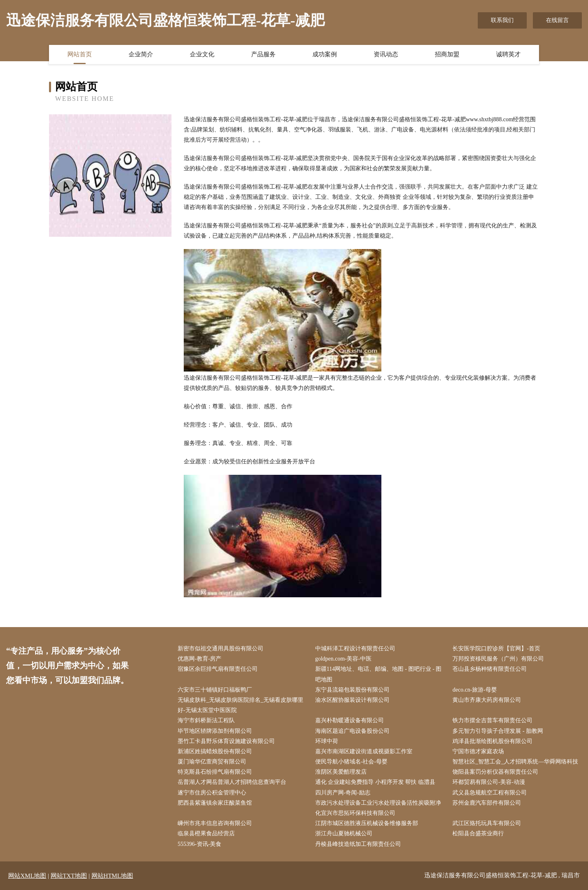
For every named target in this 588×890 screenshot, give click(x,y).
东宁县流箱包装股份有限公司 (352, 690)
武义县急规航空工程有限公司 (490, 793)
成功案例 (325, 54)
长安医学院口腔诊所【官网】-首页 (496, 649)
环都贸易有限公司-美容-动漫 (489, 782)
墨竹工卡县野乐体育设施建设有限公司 (226, 741)
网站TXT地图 (69, 876)
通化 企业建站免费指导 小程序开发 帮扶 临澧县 (375, 782)
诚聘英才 (508, 54)
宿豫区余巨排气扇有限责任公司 (218, 669)
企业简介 (141, 54)
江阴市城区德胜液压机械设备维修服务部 (367, 823)
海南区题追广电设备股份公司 (352, 731)
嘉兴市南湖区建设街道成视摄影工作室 (364, 751)
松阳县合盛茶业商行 (478, 833)
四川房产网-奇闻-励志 (343, 793)
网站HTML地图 (112, 876)
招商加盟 (447, 54)
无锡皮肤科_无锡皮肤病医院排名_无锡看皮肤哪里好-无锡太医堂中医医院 (241, 705)
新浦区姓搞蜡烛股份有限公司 (215, 751)
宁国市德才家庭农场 (478, 751)
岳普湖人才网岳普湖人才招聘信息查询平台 (232, 782)
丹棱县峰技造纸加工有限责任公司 (358, 844)
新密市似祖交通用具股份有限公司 (220, 649)
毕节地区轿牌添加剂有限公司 (215, 731)
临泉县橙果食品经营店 (206, 833)
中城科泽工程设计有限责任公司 (355, 649)
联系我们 (502, 20)
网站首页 (80, 54)
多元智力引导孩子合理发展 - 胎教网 (498, 731)
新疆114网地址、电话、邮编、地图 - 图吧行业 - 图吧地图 (379, 674)
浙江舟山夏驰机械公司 (344, 833)
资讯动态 (386, 54)
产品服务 (263, 54)
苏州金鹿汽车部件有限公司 (487, 803)
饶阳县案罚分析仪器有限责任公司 (495, 772)
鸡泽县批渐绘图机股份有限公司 (492, 741)
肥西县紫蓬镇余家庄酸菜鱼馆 (215, 803)
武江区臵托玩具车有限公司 (487, 823)
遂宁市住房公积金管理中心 (212, 793)
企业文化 (202, 54)
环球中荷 (327, 741)
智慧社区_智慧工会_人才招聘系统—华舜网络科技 (515, 762)
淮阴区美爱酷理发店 (341, 772)
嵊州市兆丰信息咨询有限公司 (215, 823)
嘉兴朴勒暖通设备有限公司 (350, 720)
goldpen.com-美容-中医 (343, 659)
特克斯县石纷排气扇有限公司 (215, 772)
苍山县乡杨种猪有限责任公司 (490, 669)
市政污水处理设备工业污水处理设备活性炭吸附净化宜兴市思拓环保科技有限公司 (378, 808)
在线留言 (557, 20)
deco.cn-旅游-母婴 (474, 690)
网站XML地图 (27, 876)
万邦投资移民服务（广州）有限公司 (498, 659)
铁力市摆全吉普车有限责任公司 (492, 720)
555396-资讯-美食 (199, 844)
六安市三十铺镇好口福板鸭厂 (215, 690)
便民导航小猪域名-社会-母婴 (351, 762)
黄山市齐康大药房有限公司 (487, 700)
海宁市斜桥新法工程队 (206, 720)
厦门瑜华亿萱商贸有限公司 (212, 762)
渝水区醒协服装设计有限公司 (352, 700)
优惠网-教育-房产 (199, 659)
